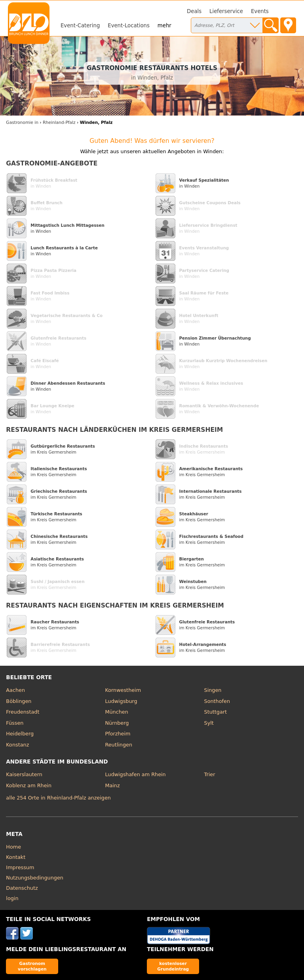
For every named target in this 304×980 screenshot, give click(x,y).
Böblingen (19, 701)
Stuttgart (216, 712)
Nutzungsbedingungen (35, 878)
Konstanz (17, 745)
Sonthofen (217, 701)
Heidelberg (20, 734)
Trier (210, 774)
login (12, 898)
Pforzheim (118, 734)
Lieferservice (226, 11)
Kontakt (16, 857)
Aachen (15, 690)
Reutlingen (119, 745)
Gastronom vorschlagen (32, 966)
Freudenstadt (23, 712)
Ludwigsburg (121, 701)
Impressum (20, 867)
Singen (213, 690)
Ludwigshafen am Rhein (135, 774)
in (22, 122)
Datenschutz (22, 888)
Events (260, 11)
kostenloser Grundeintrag (173, 966)
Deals (194, 11)
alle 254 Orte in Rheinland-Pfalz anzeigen (58, 798)
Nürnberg (117, 723)
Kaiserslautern (24, 774)
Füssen (15, 723)
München (116, 712)
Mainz (112, 785)
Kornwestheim (123, 690)
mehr (164, 26)
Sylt (209, 723)
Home (13, 847)
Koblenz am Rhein (29, 785)
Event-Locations (129, 26)
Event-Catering (80, 26)
